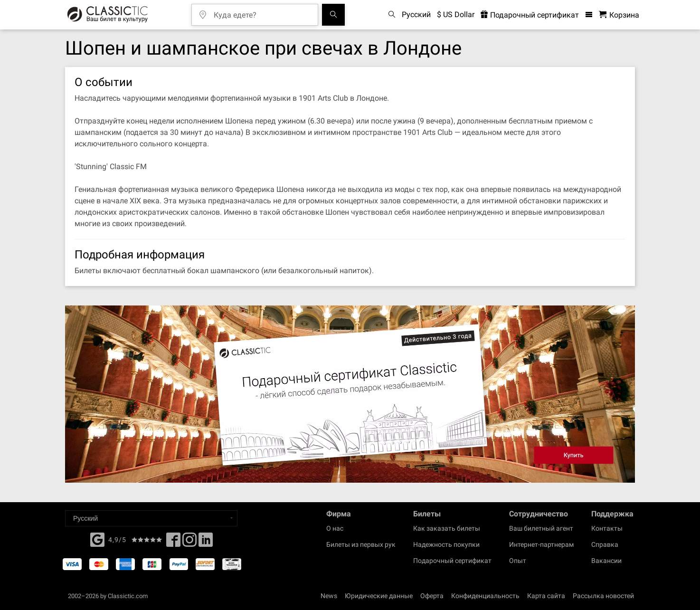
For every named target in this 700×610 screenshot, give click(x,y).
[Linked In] (206, 543)
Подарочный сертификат (452, 561)
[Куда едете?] (262, 12)
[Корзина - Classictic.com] (619, 15)
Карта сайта (546, 596)
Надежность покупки (446, 544)
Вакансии (606, 561)
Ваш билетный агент (541, 528)
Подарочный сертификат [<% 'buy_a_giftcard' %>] (530, 15)
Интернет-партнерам (541, 544)
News (329, 596)
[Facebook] (97, 539)
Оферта (432, 596)
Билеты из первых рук (361, 544)
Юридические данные (379, 596)
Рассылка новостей (603, 596)
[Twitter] (189, 543)
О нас (335, 528)
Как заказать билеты (447, 528)
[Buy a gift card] (350, 394)
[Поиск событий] (333, 15)
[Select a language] (151, 518)
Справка (605, 544)
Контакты (607, 528)
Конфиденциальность (485, 596)
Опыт (518, 561)
